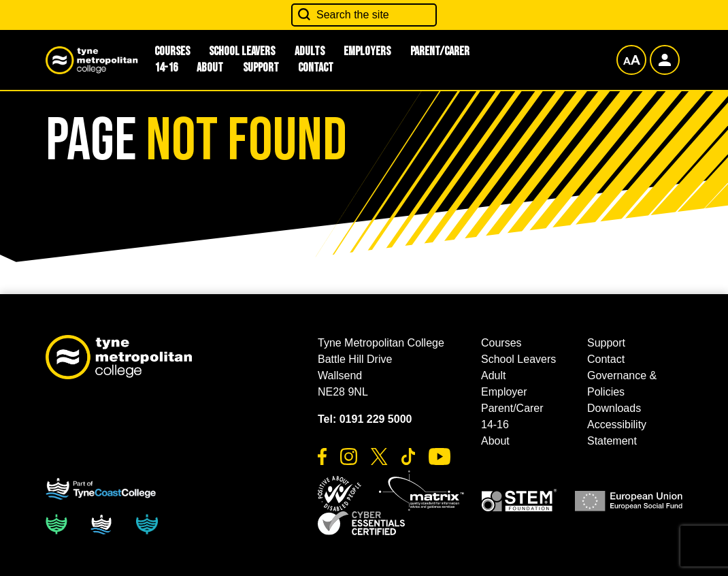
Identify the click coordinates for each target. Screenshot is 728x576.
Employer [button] (504, 392)
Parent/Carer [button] (440, 51)
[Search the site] (364, 15)
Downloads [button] (614, 408)
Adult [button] (493, 375)
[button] (340, 494)
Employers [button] (367, 51)
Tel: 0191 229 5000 (365, 419)
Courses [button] (501, 343)
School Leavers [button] (518, 359)
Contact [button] (316, 68)
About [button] (210, 68)
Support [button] (261, 68)
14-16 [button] (166, 68)
